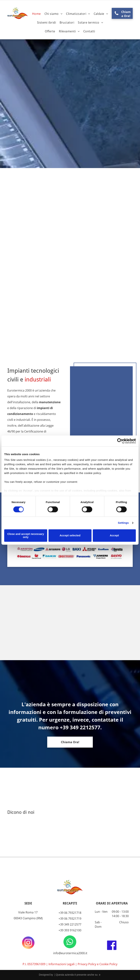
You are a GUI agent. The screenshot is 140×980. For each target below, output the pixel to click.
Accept (114, 536)
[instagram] (28, 943)
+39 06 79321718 (70, 913)
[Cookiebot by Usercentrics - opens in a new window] (120, 441)
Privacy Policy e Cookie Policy (98, 964)
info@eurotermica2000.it (70, 953)
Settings (123, 523)
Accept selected (70, 536)
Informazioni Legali (62, 964)
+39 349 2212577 (70, 924)
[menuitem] (36, 14)
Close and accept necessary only (26, 535)
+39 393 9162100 (70, 930)
